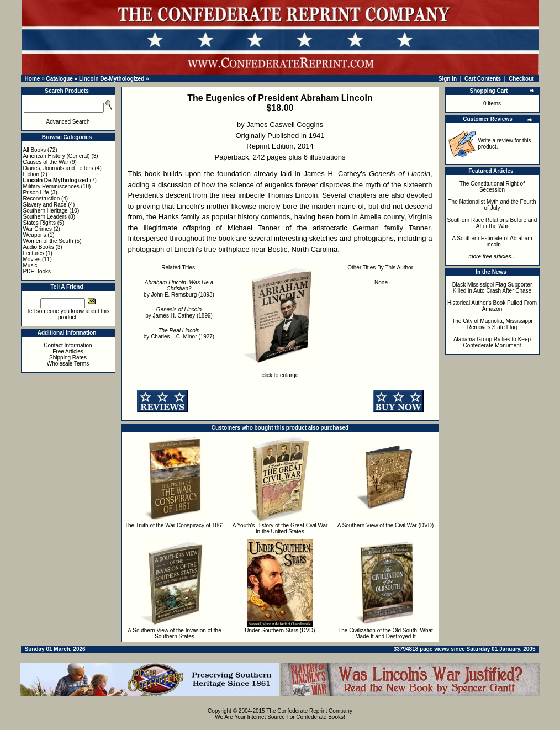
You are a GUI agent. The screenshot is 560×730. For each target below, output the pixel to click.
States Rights (39, 223)
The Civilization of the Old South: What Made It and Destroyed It (385, 633)
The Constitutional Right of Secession (492, 187)
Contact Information (68, 345)
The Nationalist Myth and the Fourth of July (492, 205)
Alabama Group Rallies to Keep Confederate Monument (492, 342)
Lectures (34, 253)
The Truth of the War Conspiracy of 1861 (175, 525)
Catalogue (59, 79)
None (381, 282)
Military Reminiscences (51, 186)
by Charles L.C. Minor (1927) (179, 334)
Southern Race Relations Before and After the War (492, 223)
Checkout (521, 79)
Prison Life (36, 192)
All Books (35, 150)
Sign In (448, 79)
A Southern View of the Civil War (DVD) (386, 525)
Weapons (35, 235)
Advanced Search (68, 122)
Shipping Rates (68, 358)
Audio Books (39, 247)
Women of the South (48, 241)
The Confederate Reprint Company (309, 711)
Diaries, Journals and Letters (58, 168)
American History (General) (57, 156)
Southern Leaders (45, 217)
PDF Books (37, 271)
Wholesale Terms (68, 364)
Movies (32, 259)
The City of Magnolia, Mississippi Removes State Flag (492, 324)
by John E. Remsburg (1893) (179, 289)
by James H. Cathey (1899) (179, 313)
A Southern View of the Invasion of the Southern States (174, 633)
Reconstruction (42, 199)
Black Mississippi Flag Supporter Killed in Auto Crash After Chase (492, 288)
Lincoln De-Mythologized (112, 79)
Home (33, 79)
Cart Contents (483, 79)
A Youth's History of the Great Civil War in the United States (280, 528)
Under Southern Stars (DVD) (280, 630)
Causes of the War (46, 162)
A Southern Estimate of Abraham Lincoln (492, 241)
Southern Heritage (46, 211)
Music (30, 265)
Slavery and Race (45, 205)
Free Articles (68, 351)
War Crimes (38, 229)
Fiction (31, 174)
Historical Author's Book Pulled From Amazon (492, 306)
